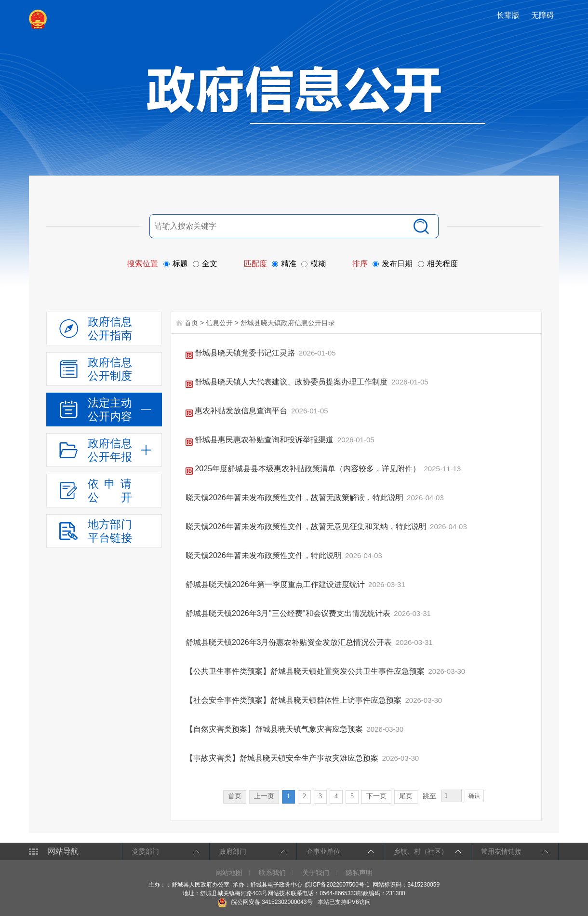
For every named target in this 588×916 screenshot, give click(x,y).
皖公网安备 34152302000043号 (265, 902)
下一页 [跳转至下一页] (376, 796)
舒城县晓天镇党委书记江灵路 (241, 353)
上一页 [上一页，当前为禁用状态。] (264, 796)
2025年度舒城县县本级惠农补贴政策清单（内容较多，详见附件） (304, 469)
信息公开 (219, 323)
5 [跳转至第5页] (352, 796)
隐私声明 (359, 873)
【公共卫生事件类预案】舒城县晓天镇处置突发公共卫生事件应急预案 (306, 671)
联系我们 (272, 873)
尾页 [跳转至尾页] (406, 796)
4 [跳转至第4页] (336, 796)
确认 (474, 796)
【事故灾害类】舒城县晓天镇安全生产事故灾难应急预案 (283, 758)
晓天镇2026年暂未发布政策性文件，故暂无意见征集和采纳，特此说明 (307, 526)
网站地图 (229, 873)
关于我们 (316, 873)
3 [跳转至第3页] (320, 796)
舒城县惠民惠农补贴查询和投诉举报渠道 (261, 440)
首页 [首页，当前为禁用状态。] (235, 796)
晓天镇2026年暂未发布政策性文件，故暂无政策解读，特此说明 (295, 498)
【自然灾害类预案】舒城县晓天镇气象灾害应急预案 (275, 729)
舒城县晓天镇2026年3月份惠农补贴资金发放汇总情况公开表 (290, 642)
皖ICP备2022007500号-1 (337, 885)
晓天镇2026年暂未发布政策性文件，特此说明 (265, 555)
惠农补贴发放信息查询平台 (238, 411)
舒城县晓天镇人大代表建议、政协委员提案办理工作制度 (288, 382)
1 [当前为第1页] (288, 796)
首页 (191, 323)
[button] (509, 15)
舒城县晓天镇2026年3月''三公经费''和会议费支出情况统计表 (289, 613)
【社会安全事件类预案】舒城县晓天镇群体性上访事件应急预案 (294, 700)
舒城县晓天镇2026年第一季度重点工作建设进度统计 (276, 584)
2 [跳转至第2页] (304, 796)
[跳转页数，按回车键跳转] (452, 796)
